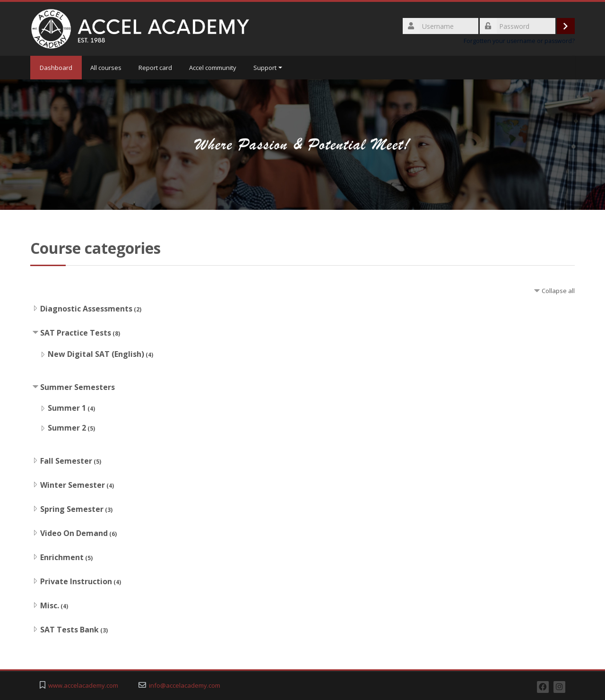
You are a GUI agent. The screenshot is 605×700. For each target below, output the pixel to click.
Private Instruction (76, 581)
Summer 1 (67, 408)
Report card (155, 68)
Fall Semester (66, 461)
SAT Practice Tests (76, 333)
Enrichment (62, 557)
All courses (106, 68)
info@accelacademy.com (185, 686)
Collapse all (558, 291)
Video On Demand (74, 533)
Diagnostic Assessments (86, 309)
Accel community (213, 68)
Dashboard (56, 68)
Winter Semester (73, 485)
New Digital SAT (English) (96, 354)
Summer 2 (67, 428)
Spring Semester (72, 509)
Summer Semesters (78, 387)
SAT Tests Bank (69, 630)
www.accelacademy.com (83, 686)
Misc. (50, 605)
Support (268, 68)
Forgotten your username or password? (519, 41)
